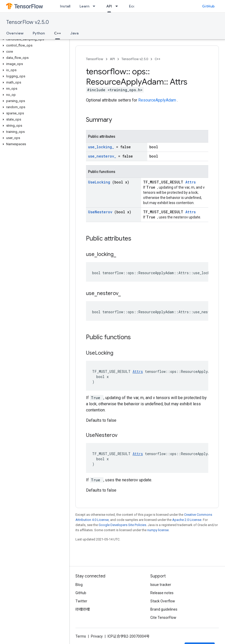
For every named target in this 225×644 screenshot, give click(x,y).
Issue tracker (161, 585)
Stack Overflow (163, 601)
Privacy (97, 636)
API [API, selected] (109, 6)
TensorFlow (95, 59)
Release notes (162, 593)
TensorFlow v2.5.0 (28, 22)
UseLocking (100, 182)
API (112, 59)
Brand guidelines (164, 609)
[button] (34, 39)
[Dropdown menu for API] (118, 6)
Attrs (191, 182)
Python (39, 33)
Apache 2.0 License (187, 520)
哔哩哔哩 (83, 609)
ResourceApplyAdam (158, 100)
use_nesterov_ (103, 156)
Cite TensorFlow (163, 618)
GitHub (208, 6)
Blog (79, 585)
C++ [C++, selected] (58, 33)
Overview (15, 33)
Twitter (81, 601)
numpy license (158, 530)
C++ (158, 59)
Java (74, 33)
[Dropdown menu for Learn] (96, 6)
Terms (81, 636)
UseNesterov (101, 212)
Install (65, 6)
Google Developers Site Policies (122, 525)
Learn (84, 6)
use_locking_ (102, 147)
